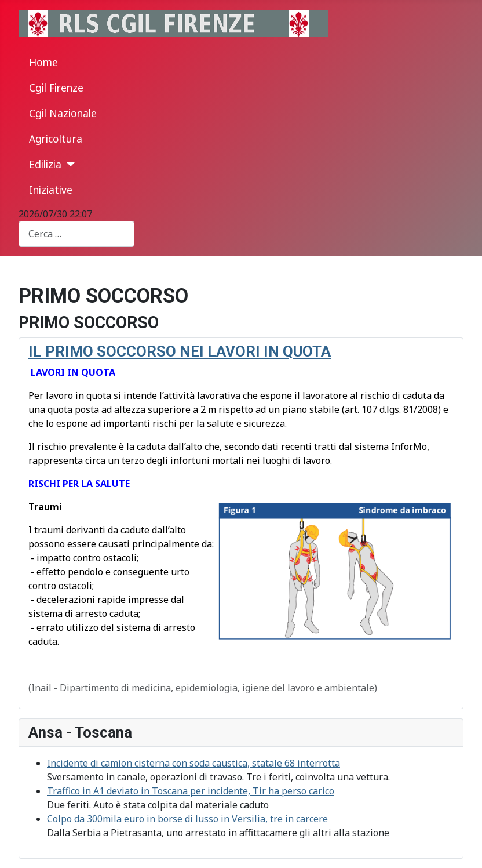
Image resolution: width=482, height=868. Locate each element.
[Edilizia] (69, 164)
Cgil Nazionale (63, 113)
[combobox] (76, 234)
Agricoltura (56, 139)
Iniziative (51, 190)
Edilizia (45, 164)
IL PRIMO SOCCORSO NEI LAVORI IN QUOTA (180, 351)
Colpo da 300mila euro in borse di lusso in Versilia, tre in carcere (187, 819)
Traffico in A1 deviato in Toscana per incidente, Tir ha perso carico (191, 791)
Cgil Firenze (56, 88)
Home (43, 62)
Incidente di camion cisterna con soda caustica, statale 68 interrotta (193, 763)
